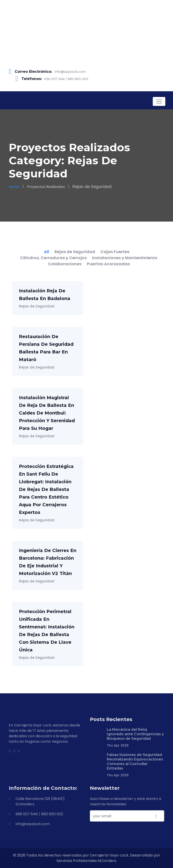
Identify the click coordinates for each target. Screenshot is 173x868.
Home (14, 187)
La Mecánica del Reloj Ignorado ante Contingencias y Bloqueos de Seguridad (135, 734)
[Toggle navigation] (159, 101)
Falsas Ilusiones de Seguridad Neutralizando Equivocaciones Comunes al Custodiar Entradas (135, 762)
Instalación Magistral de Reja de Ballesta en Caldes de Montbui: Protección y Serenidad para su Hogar (47, 413)
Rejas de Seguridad (37, 306)
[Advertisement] (86, 32)
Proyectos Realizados (46, 187)
